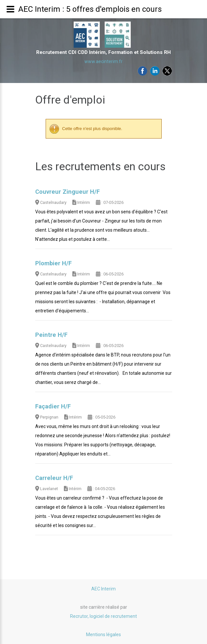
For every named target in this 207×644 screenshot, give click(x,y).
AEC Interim (103, 589)
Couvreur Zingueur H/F (67, 192)
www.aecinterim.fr (103, 61)
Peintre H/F (51, 335)
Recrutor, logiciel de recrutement (103, 616)
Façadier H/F (53, 406)
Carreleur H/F (54, 478)
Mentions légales (103, 635)
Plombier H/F (53, 263)
